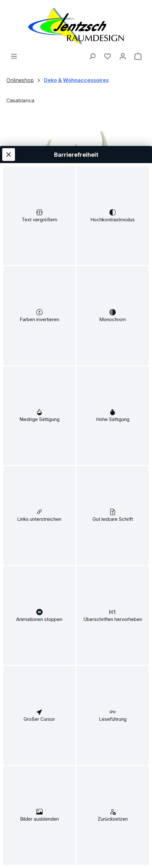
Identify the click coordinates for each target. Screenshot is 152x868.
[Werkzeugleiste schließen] (9, 95)
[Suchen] (92, 56)
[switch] (39, 161)
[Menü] (14, 56)
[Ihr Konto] (123, 56)
